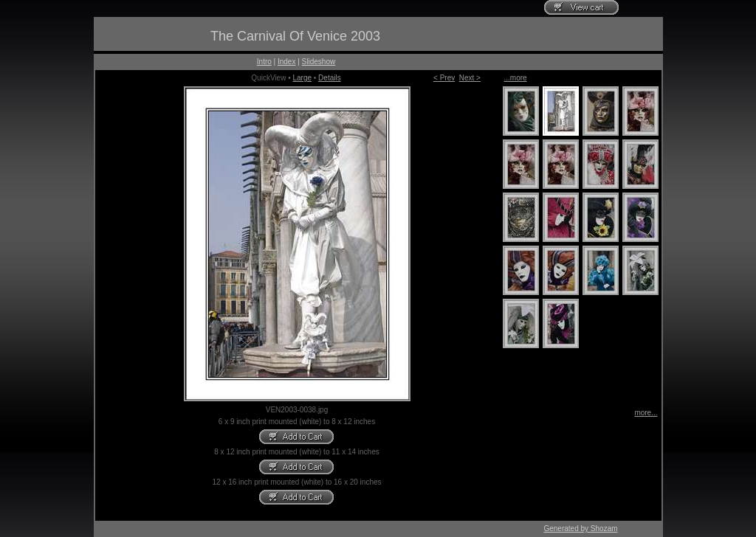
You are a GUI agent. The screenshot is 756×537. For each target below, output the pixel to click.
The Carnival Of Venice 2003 (295, 36)
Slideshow (319, 62)
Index (286, 62)
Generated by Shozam (580, 529)
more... (646, 413)
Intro (264, 62)
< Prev (444, 78)
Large (302, 78)
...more (516, 78)
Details (330, 78)
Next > (470, 78)
